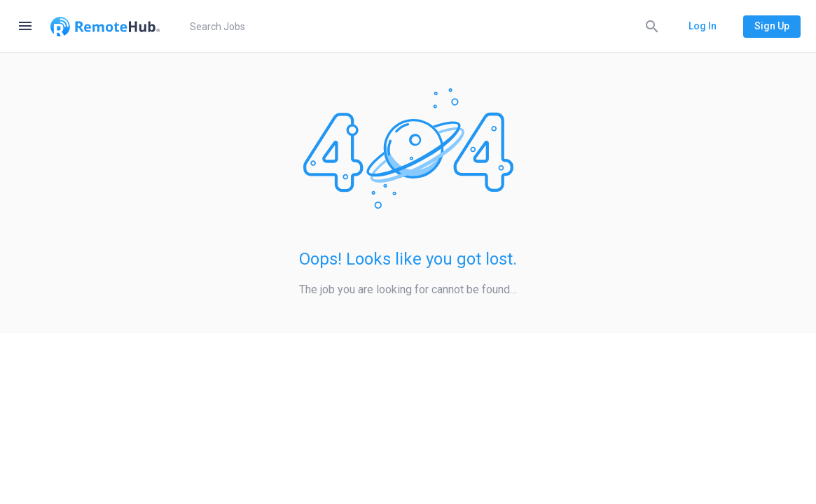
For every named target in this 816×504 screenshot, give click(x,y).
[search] (422, 27)
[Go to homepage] (105, 27)
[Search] (652, 26)
